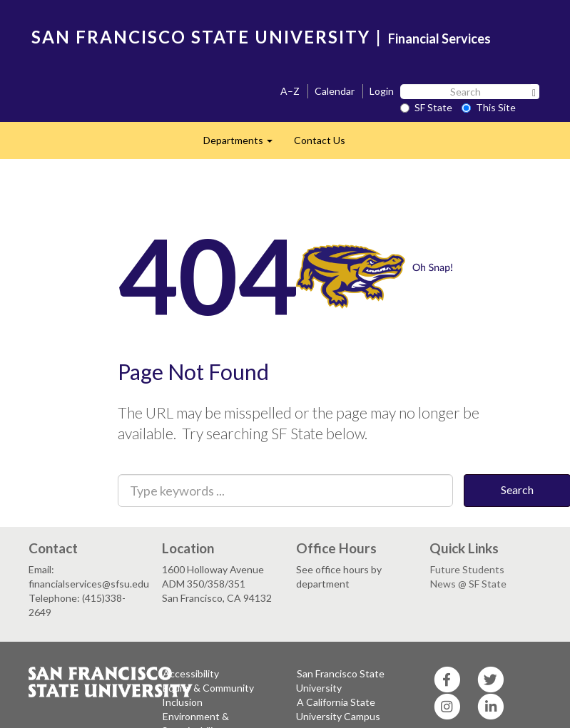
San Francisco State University (340, 681)
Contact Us (320, 140)
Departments (243, 144)
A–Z (290, 91)
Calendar (335, 91)
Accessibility (191, 673)
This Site (489, 107)
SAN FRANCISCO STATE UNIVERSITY (201, 37)
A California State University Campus (338, 709)
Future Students (467, 569)
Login (382, 91)
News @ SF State (468, 584)
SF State (426, 107)
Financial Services (439, 39)
